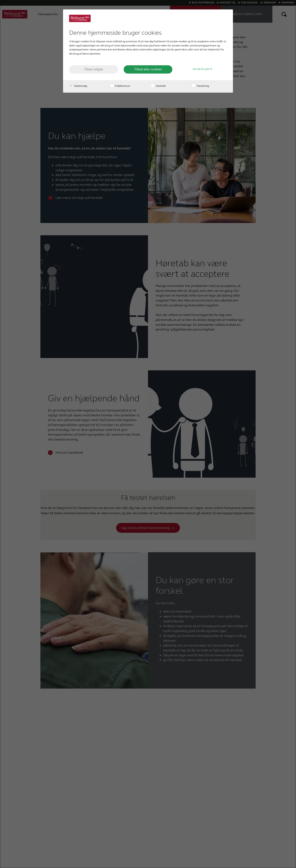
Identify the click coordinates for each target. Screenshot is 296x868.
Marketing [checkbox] (200, 86)
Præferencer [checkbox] (120, 86)
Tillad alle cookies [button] (148, 69)
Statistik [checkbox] (158, 86)
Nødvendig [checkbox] (78, 86)
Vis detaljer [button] (202, 69)
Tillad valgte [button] (93, 69)
